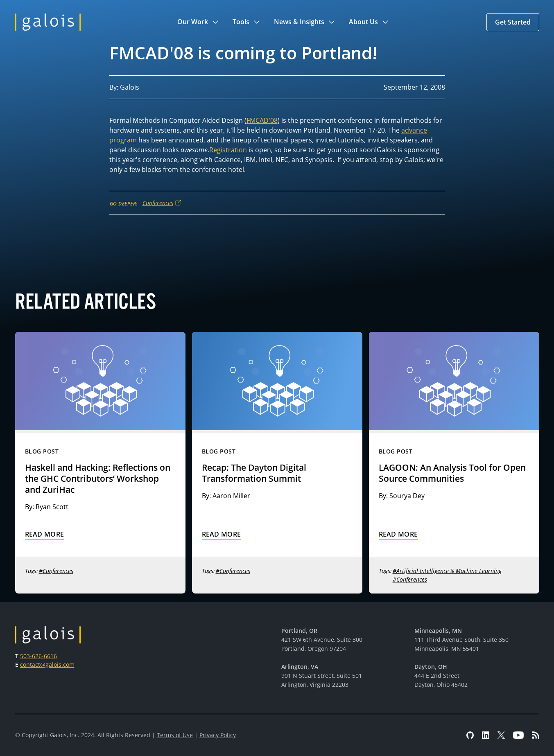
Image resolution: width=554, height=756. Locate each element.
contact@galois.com (47, 665)
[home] (48, 22)
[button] (198, 22)
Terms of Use (175, 735)
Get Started (513, 22)
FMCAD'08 (262, 120)
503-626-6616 (38, 656)
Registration (228, 150)
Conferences (158, 203)
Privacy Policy (218, 735)
